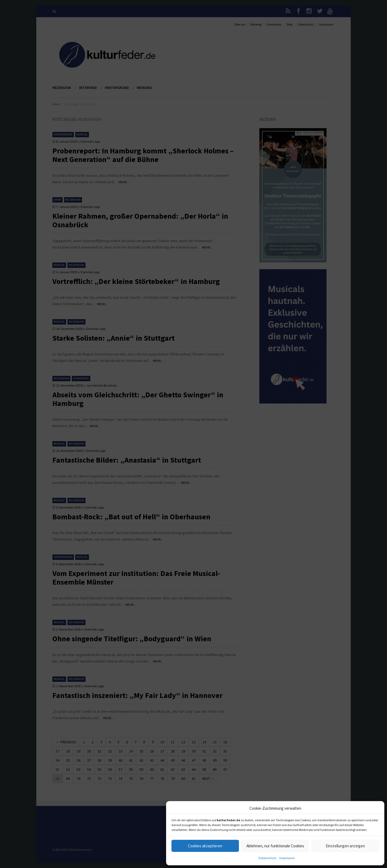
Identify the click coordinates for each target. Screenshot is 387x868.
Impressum (287, 858)
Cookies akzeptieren (205, 846)
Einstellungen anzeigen (345, 846)
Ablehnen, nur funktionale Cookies (275, 846)
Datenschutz (268, 858)
